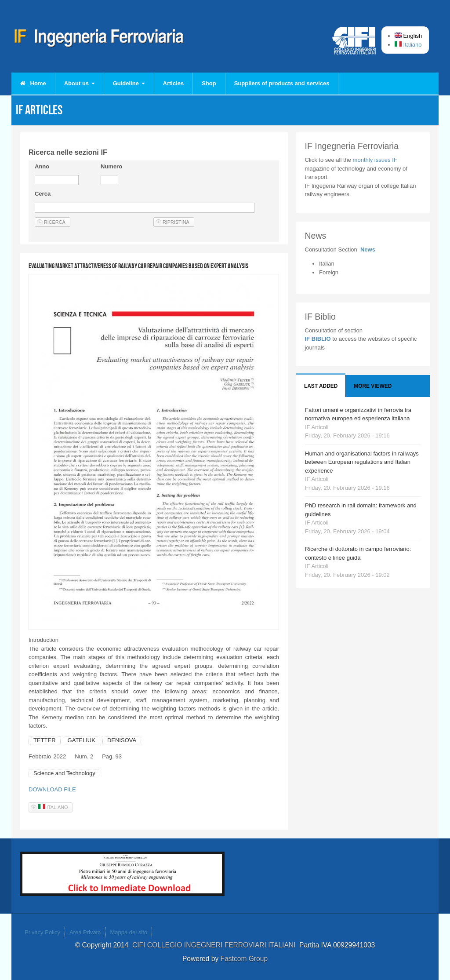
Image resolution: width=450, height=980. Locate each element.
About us (80, 83)
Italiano (408, 45)
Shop (209, 83)
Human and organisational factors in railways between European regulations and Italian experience (362, 462)
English (408, 36)
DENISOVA (122, 740)
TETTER (45, 740)
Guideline (129, 83)
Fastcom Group (244, 959)
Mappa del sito (129, 932)
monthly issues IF (375, 160)
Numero (111, 166)
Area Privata (85, 932)
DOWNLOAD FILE (52, 789)
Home (33, 83)
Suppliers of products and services (282, 83)
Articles (174, 83)
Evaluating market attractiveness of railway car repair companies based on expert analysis (138, 266)
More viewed (373, 386)
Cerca (43, 194)
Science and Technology (64, 773)
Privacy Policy (42, 932)
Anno (42, 166)
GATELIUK (82, 740)
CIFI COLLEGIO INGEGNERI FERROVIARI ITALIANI (216, 945)
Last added (321, 386)
